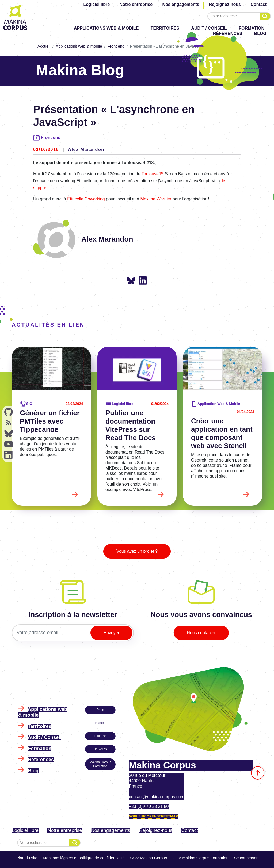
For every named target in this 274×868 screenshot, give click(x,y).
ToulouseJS (153, 174)
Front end (116, 46)
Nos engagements (181, 4)
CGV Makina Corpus (149, 858)
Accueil (44, 46)
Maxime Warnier (156, 199)
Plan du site (27, 858)
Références (41, 759)
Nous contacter (201, 633)
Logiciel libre (96, 4)
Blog (33, 771)
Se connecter (246, 858)
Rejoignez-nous (225, 4)
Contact (258, 4)
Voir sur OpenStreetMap (153, 816)
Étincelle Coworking (86, 199)
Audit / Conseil (209, 28)
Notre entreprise (136, 4)
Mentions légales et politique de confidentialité (84, 858)
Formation (252, 28)
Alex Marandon (86, 150)
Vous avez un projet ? (137, 551)
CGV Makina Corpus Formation (201, 858)
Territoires (165, 28)
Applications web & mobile (106, 28)
